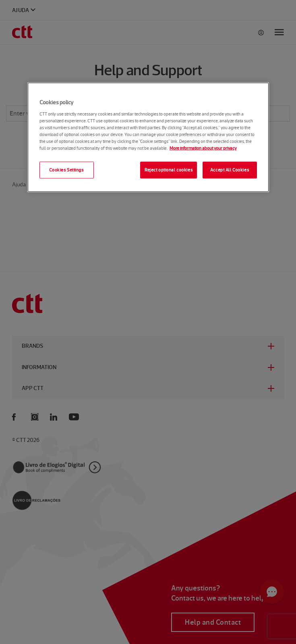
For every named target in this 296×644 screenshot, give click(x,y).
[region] (148, 137)
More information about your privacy (203, 148)
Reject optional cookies (169, 169)
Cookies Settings (66, 169)
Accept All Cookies (230, 169)
